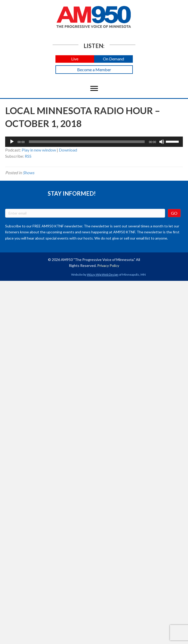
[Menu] (94, 89)
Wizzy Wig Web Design (103, 275)
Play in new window (39, 150)
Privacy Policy (108, 265)
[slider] (87, 142)
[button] (75, 59)
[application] (94, 142)
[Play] (12, 142)
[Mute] (162, 142)
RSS (28, 156)
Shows (28, 173)
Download (68, 150)
